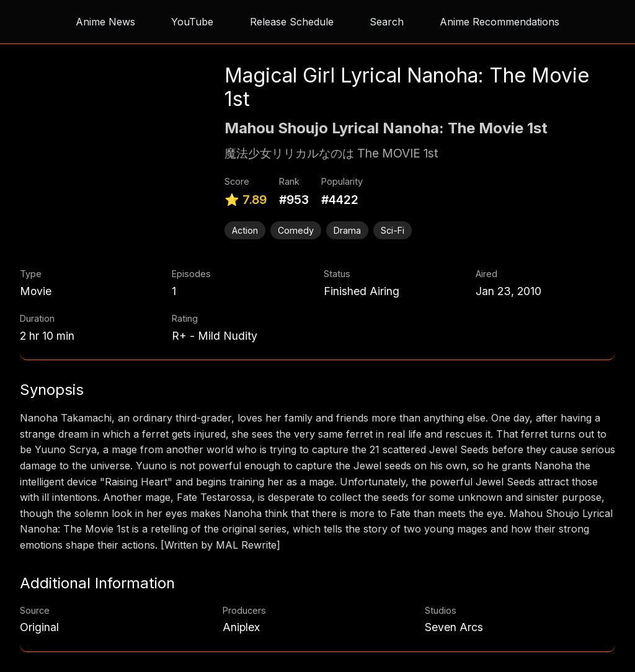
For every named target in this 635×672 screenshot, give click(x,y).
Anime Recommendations (500, 22)
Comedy (296, 230)
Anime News (105, 22)
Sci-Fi (393, 230)
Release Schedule (292, 22)
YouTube (192, 22)
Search (387, 22)
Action (245, 230)
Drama (347, 230)
